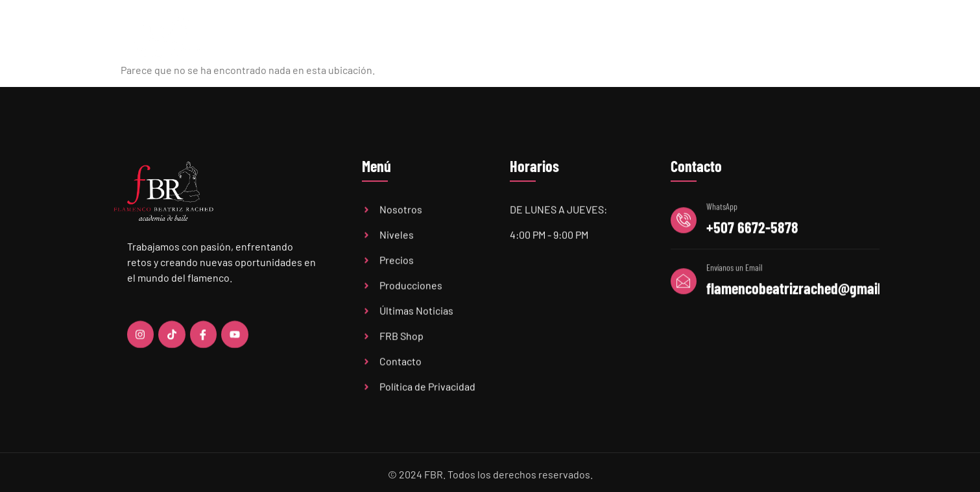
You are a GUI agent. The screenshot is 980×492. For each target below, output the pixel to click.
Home (327, 37)
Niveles (472, 38)
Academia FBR (393, 37)
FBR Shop (763, 37)
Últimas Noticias (611, 37)
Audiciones (694, 37)
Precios (535, 37)
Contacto (827, 37)
